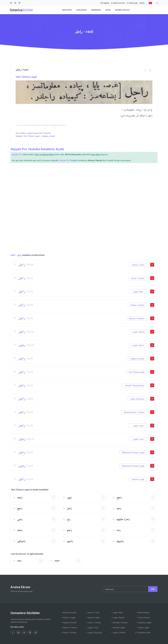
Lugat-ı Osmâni (118, 633)
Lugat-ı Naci (138, 292)
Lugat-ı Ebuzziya (137, 399)
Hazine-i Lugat (138, 479)
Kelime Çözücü (118, 3)
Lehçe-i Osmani (138, 278)
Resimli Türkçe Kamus (135, 385)
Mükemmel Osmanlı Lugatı (133, 452)
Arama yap (132, 3)
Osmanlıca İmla (143, 633)
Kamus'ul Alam (93, 618)
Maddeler (96, 10)
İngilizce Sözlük (137, 359)
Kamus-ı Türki (138, 265)
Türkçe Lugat (142, 628)
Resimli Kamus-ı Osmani (134, 412)
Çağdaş (105, 3)
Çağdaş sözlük (48, 136)
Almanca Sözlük (68, 613)
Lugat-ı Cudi (138, 426)
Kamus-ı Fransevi (137, 318)
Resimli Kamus (142, 613)
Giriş (142, 3)
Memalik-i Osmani (119, 623)
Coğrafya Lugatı (143, 623)
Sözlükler (82, 10)
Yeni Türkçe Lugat (26, 77)
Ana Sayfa (67, 10)
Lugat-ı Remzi (138, 332)
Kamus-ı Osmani (137, 305)
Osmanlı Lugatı (118, 628)
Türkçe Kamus (143, 618)
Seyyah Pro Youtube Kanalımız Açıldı (37, 149)
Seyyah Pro (17, 154)
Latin (108, 10)
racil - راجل (16, 255)
